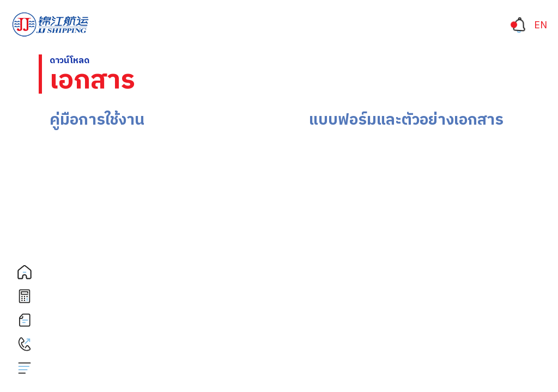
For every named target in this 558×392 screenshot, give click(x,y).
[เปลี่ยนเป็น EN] (541, 26)
